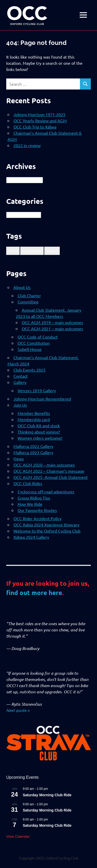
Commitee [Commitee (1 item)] (32, 251)
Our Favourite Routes (37, 510)
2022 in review (27, 145)
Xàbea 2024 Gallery (31, 537)
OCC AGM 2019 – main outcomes (52, 322)
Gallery (20, 382)
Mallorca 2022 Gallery (33, 446)
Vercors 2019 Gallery (37, 390)
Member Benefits (34, 413)
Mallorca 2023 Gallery (33, 452)
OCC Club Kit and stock (39, 425)
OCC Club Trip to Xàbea (35, 127)
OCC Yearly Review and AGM (40, 120)
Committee (28, 302)
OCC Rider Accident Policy (38, 518)
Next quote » (18, 710)
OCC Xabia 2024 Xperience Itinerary (46, 525)
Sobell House (30, 349)
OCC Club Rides (28, 483)
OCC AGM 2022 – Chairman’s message (49, 471)
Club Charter (29, 295)
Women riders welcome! (40, 438)
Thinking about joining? (39, 432)
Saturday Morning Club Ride (47, 795)
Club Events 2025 (29, 370)
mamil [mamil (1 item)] (52, 251)
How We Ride (30, 504)
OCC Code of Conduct (38, 337)
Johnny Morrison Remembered (42, 399)
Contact (21, 376)
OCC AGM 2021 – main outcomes (52, 328)
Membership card (34, 419)
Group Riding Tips (34, 498)
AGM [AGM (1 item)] (13, 251)
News (19, 459)
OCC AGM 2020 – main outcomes (44, 465)
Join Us (20, 405)
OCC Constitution (34, 343)
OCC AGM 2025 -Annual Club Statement (51, 477)
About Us (22, 287)
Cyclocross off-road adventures (46, 492)
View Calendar (18, 837)
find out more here (34, 593)
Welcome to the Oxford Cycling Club (47, 531)
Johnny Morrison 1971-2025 (39, 114)
